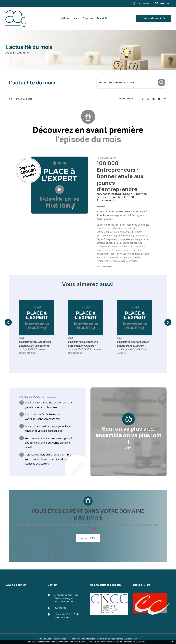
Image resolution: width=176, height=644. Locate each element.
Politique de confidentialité (83, 639)
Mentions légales (61, 639)
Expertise (88, 18)
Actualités (102, 18)
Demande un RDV (153, 18)
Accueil (10, 53)
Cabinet (65, 18)
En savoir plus (139, 642)
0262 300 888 (141, 3)
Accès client (163, 3)
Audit (76, 18)
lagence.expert (130, 639)
